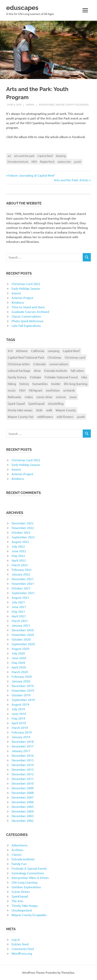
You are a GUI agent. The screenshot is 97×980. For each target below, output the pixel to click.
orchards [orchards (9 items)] (69, 390)
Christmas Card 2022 (26, 284)
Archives (17, 850)
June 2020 (19, 658)
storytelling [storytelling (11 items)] (56, 403)
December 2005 (23, 807)
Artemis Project (22, 298)
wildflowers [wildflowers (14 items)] (45, 417)
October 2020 (21, 639)
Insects (16, 293)
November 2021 (23, 583)
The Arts (17, 901)
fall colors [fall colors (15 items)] (77, 370)
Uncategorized (22, 910)
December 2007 (23, 797)
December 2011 (23, 779)
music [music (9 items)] (12, 390)
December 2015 (23, 760)
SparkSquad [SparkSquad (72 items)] (36, 403)
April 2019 (19, 723)
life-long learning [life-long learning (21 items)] (76, 384)
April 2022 (19, 560)
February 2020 (22, 676)
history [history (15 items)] (24, 384)
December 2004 (23, 811)
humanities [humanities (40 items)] (40, 384)
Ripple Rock (47, 161)
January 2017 (21, 751)
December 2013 (23, 769)
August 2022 (20, 542)
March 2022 (20, 565)
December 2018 (23, 741)
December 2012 (23, 774)
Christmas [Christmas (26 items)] (54, 357)
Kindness (18, 302)
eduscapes (22, 8)
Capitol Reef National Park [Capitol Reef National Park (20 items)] (26, 357)
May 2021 (18, 611)
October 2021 (21, 588)
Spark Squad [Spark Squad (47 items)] (16, 403)
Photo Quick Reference (28, 321)
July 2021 (18, 602)
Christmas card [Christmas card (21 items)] (75, 357)
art (9, 156)
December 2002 (23, 820)
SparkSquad (20, 896)
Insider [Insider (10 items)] (56, 384)
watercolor (64, 161)
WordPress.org (22, 953)
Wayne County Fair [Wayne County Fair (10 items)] (21, 417)
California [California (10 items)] (38, 351)
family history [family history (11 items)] (17, 377)
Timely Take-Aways (25, 905)
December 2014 (23, 765)
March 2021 (20, 621)
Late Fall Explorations (26, 326)
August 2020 (20, 648)
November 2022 (23, 528)
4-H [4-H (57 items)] (10, 351)
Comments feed (23, 949)
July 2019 (18, 709)
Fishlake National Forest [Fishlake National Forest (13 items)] (61, 377)
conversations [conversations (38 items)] (59, 364)
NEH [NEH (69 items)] (22, 390)
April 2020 (19, 667)
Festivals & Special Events (29, 868)
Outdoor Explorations (26, 887)
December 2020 (23, 630)
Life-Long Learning (24, 882)
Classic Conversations (26, 316)
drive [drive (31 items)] (37, 370)
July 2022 (18, 546)
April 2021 (19, 616)
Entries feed (20, 944)
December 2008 (23, 793)
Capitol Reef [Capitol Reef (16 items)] (71, 351)
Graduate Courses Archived (30, 312)
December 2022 (23, 523)
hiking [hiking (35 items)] (12, 384)
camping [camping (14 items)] (54, 351)
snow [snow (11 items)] (73, 397)
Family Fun (19, 864)
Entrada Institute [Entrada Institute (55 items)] (56, 370)
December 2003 (23, 816)
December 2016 (23, 755)
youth (78, 161)
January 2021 (21, 625)
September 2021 (23, 593)
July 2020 (18, 653)
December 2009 (23, 788)
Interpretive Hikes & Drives (30, 878)
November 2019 (23, 690)
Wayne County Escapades (72, 104)
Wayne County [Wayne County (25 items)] (66, 410)
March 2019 (20, 727)
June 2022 (19, 551)
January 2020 (21, 681)
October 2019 (21, 695)
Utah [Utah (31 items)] (39, 410)
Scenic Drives (21, 892)
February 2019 (22, 732)
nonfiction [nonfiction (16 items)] (53, 390)
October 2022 (21, 532)
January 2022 (21, 574)
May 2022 (18, 556)
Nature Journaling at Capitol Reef (31, 175)
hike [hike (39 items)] (84, 377)
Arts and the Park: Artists (71, 180)
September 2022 (23, 537)
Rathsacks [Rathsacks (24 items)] (14, 397)
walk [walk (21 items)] (49, 410)
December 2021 (23, 579)
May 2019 (18, 718)
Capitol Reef (45, 156)
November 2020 (23, 635)
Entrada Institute (18, 161)
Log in (16, 939)
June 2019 (19, 714)
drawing (61, 156)
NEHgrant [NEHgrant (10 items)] (36, 390)
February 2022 (22, 569)
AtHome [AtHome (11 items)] (22, 351)
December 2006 (23, 802)
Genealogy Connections (28, 873)
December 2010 (23, 783)
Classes (17, 854)
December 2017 (23, 746)
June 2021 (19, 607)
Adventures (47, 104)
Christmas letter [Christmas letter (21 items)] (19, 364)
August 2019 (20, 704)
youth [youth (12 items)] (81, 417)
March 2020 (20, 672)
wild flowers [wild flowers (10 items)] (65, 417)
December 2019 (23, 686)
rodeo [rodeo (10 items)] (29, 397)
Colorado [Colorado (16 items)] (40, 364)
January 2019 (21, 737)
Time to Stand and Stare (28, 307)
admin (30, 104)
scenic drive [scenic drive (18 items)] (44, 397)
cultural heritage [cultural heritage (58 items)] (19, 370)
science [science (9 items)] (61, 397)
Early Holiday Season (26, 288)
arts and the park (24, 156)
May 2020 (18, 662)
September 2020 (23, 644)
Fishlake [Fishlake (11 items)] (36, 377)
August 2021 (20, 597)
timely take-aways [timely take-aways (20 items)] (20, 410)
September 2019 (23, 700)
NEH (34, 161)
